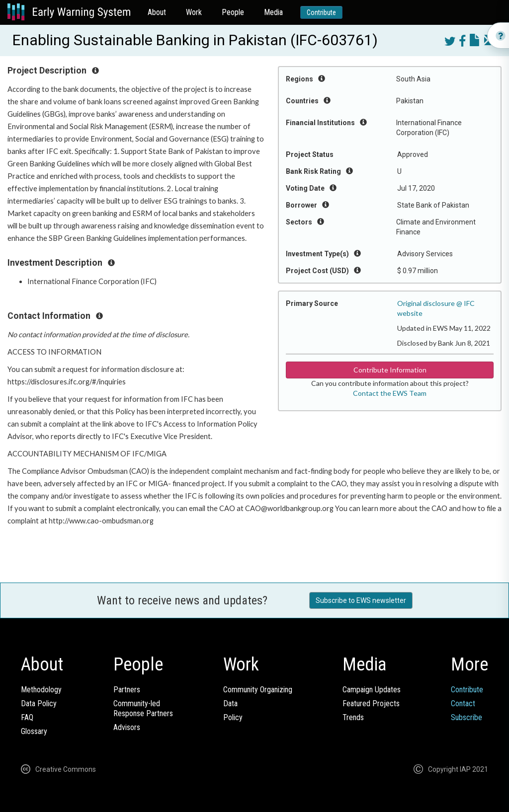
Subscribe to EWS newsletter (361, 600)
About (157, 12)
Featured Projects (371, 703)
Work (194, 12)
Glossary (34, 731)
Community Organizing (258, 690)
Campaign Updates (372, 690)
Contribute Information (390, 370)
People (233, 12)
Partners (127, 690)
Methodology (41, 690)
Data (230, 703)
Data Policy (39, 703)
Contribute (321, 12)
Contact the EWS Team (390, 393)
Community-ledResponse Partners (143, 708)
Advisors (127, 727)
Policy (233, 717)
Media (273, 12)
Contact (463, 703)
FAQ (27, 717)
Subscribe (467, 717)
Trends (353, 717)
